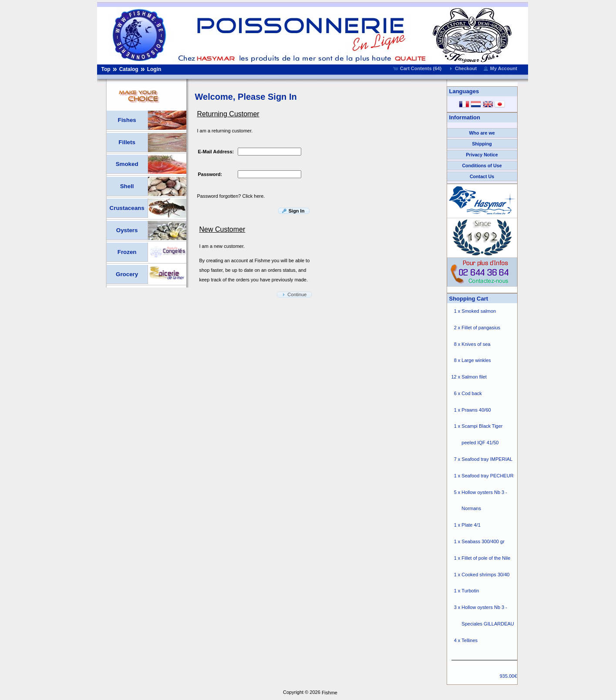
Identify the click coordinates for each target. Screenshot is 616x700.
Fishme (330, 693)
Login (154, 69)
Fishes (127, 120)
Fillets (127, 142)
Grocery (127, 274)
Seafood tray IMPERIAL (487, 459)
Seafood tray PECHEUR (487, 476)
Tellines (470, 640)
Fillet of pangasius (481, 328)
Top (106, 69)
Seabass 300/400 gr (483, 541)
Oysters (127, 230)
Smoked (127, 164)
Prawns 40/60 (476, 410)
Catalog (129, 69)
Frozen (127, 252)
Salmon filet (474, 377)
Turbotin (470, 591)
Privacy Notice (482, 155)
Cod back (471, 393)
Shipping (482, 144)
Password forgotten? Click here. (231, 196)
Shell (127, 186)
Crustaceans (127, 208)
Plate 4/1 (471, 525)
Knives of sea (476, 344)
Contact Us (482, 176)
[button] (418, 68)
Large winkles (476, 361)
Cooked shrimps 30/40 (485, 575)
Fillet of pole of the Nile (486, 558)
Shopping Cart (469, 299)
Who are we (482, 133)
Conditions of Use (482, 166)
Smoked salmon (479, 311)
